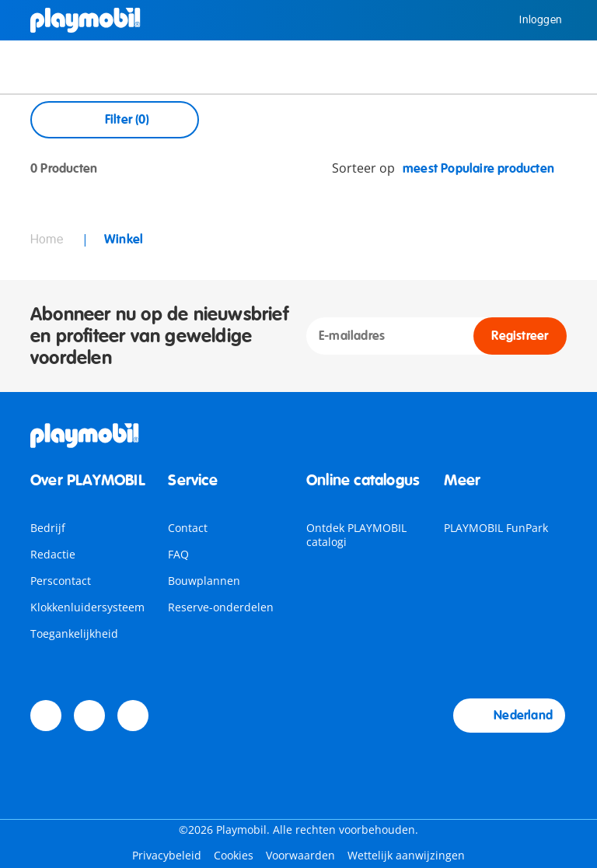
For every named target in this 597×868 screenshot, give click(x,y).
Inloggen (529, 20)
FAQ (178, 554)
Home (48, 240)
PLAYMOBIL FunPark (496, 528)
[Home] (86, 20)
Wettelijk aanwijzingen (406, 855)
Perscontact (61, 581)
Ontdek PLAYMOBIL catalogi (356, 535)
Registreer (520, 336)
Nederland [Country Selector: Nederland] (509, 716)
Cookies (234, 855)
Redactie (53, 554)
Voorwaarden (300, 855)
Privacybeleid (167, 855)
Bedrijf (48, 528)
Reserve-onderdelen (221, 607)
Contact (188, 528)
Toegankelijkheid (74, 633)
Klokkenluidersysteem (87, 607)
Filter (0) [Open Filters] (115, 120)
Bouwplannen (204, 581)
